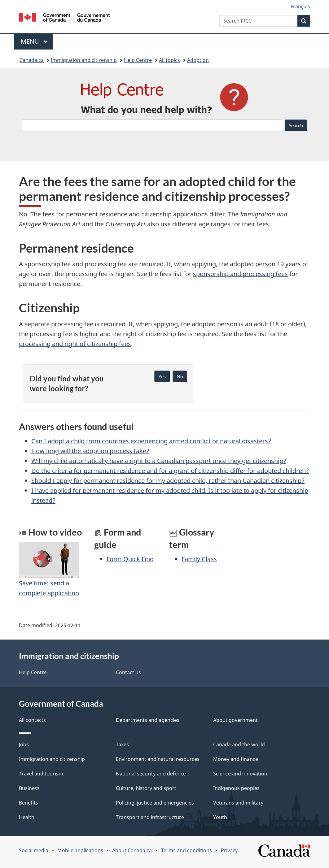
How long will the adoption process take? (90, 451)
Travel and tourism (41, 774)
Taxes (122, 744)
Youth (220, 817)
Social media (34, 850)
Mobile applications (80, 850)
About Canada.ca (132, 850)
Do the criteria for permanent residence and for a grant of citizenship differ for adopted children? (170, 471)
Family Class (199, 559)
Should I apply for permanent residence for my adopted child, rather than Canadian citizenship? (168, 481)
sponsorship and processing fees (240, 274)
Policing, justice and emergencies (155, 803)
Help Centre (138, 60)
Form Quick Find (130, 559)
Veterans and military (238, 803)
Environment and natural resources (158, 759)
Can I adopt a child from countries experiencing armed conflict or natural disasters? (151, 441)
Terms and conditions (186, 850)
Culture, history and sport (146, 788)
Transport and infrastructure (150, 817)
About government (235, 720)
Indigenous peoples (236, 788)
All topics (169, 60)
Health (27, 817)
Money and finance (236, 759)
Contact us (128, 672)
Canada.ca (32, 60)
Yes (162, 376)
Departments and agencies (148, 720)
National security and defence (151, 774)
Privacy (229, 850)
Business (29, 788)
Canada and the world (239, 744)
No (180, 376)
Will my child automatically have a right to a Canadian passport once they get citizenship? (159, 461)
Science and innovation (240, 774)
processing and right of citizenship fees (75, 344)
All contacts (32, 720)
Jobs (24, 744)
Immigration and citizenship (84, 60)
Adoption (198, 60)
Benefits (29, 803)
